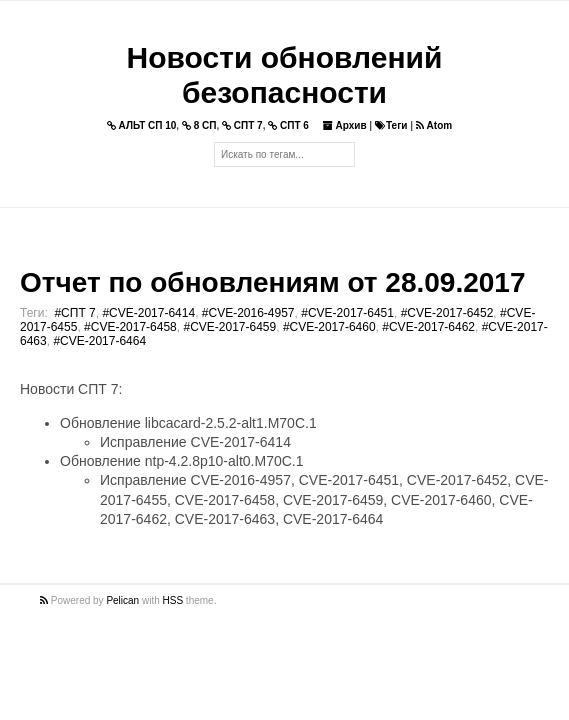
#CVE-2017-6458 (130, 327)
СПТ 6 (288, 125)
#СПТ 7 (74, 313)
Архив (345, 125)
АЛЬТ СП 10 (142, 125)
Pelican (122, 600)
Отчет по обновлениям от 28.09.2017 (272, 282)
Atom (434, 125)
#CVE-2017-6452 (447, 313)
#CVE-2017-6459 (229, 327)
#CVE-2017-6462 (428, 327)
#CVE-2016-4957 (248, 313)
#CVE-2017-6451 (347, 313)
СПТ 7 (242, 125)
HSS (173, 600)
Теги (391, 125)
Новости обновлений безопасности (285, 75)
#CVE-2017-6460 (329, 327)
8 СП (199, 125)
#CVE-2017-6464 (99, 341)
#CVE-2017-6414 (148, 313)
